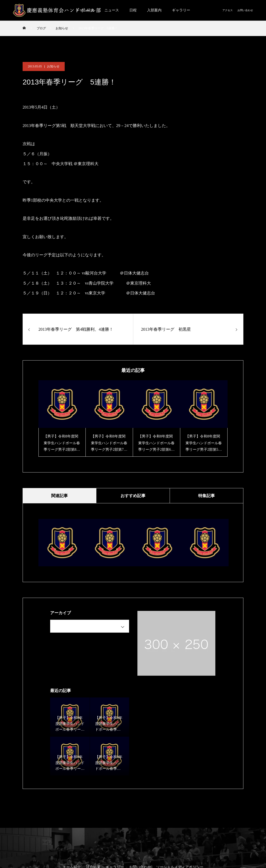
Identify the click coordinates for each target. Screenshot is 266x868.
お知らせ (53, 66)
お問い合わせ (245, 10)
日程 (133, 10)
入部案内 (154, 10)
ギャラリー (181, 10)
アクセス (228, 10)
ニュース (112, 10)
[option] (62, 418)
